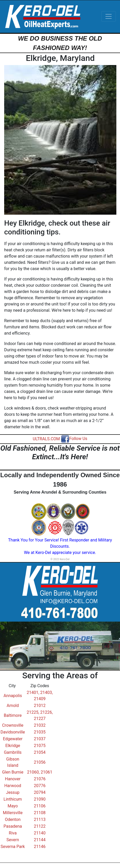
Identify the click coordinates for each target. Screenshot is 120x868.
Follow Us (74, 439)
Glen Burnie (13, 772)
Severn (13, 840)
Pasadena (13, 826)
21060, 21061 (40, 772)
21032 (40, 725)
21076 (40, 779)
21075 (40, 746)
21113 (40, 819)
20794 (40, 792)
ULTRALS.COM (46, 439)
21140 (40, 833)
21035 (40, 732)
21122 (40, 826)
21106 (40, 806)
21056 (40, 762)
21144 (40, 840)
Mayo (13, 806)
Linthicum (13, 799)
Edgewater (13, 739)
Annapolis (13, 696)
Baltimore (13, 715)
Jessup (13, 792)
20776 (40, 786)
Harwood (13, 786)
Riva (13, 833)
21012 (40, 706)
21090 (40, 799)
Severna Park (13, 847)
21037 (40, 739)
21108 (40, 813)
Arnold (13, 706)
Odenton (13, 819)
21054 (40, 752)
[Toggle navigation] (109, 16)
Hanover (13, 779)
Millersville (13, 813)
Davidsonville (13, 732)
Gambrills (13, 752)
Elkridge (13, 746)
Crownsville (13, 725)
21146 (40, 847)
